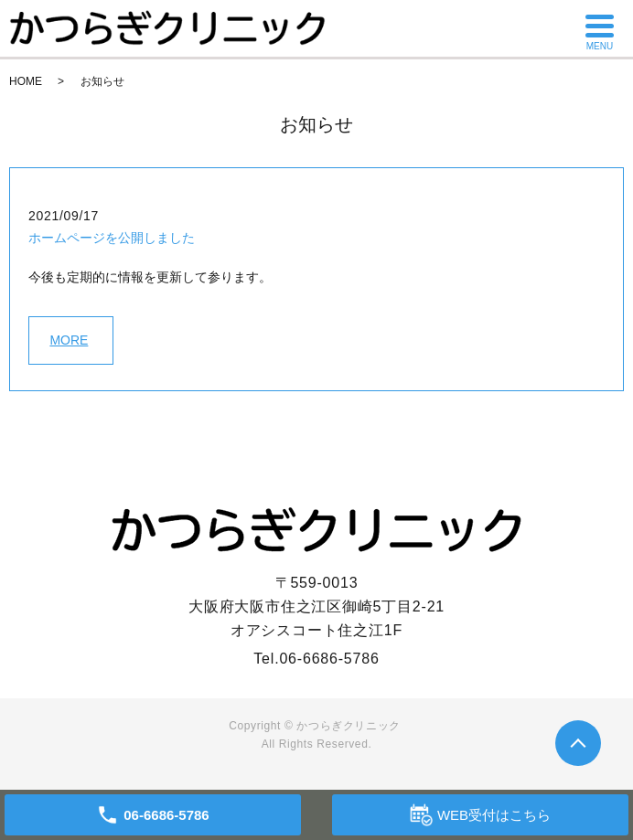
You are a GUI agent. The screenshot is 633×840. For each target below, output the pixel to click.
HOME (26, 81)
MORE (69, 340)
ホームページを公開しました (112, 238)
